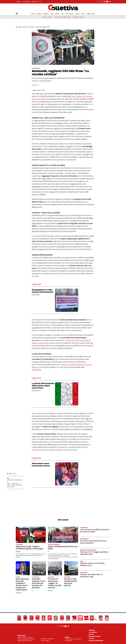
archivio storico (78, 17)
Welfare (57, 14)
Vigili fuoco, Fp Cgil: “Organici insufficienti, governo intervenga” (30, 547)
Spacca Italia (31, 27)
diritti (9, 485)
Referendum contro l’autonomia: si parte (41, 465)
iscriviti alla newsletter (63, 17)
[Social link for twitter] (99, 2)
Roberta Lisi (35, 85)
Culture (77, 14)
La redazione (26, 1)
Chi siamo (92, 630)
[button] (8, 474)
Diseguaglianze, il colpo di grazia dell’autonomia (42, 291)
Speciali (25, 27)
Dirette (83, 14)
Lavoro (33, 14)
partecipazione (17, 485)
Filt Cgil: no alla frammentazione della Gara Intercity (71, 582)
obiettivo (15, 483)
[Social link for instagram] (104, 2)
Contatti (19, 1)
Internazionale (69, 14)
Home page (18, 27)
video (44, 17)
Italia (62, 14)
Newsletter (35, 1)
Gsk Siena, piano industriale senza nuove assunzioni (93, 542)
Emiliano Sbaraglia (36, 391)
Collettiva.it (21, 635)
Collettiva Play (91, 14)
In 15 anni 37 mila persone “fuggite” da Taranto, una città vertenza (55, 583)
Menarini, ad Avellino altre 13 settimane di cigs (91, 575)
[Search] (41, 2)
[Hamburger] (17, 14)
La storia (92, 638)
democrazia (11, 487)
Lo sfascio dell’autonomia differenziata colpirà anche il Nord (43, 386)
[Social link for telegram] (110, 2)
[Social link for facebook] (102, 2)
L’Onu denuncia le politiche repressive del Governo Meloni (95, 531)
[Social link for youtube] (107, 2)
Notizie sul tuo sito (95, 636)
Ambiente (39, 14)
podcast (50, 17)
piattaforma (64, 439)
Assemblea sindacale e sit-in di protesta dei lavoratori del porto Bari (38, 583)
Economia (46, 14)
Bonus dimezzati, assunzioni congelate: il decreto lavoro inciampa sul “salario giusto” (22, 584)
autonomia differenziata (15, 480)
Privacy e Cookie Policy (96, 640)
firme (9, 483)
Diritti (52, 14)
